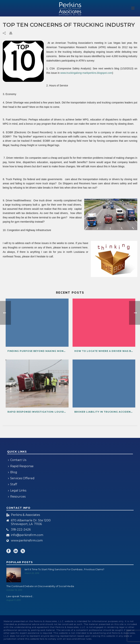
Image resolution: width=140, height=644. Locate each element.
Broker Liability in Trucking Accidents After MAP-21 (105, 412)
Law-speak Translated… (20, 596)
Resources (17, 497)
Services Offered (21, 478)
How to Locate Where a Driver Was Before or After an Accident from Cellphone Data (105, 351)
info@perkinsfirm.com (27, 535)
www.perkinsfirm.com (27, 541)
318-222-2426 (21, 530)
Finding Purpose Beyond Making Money (37, 351)
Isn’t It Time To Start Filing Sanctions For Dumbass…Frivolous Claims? (64, 569)
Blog (13, 472)
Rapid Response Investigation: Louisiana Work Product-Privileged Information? (38, 412)
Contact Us (17, 460)
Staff (13, 484)
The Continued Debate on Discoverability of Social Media (40, 586)
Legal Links (17, 491)
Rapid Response (21, 466)
